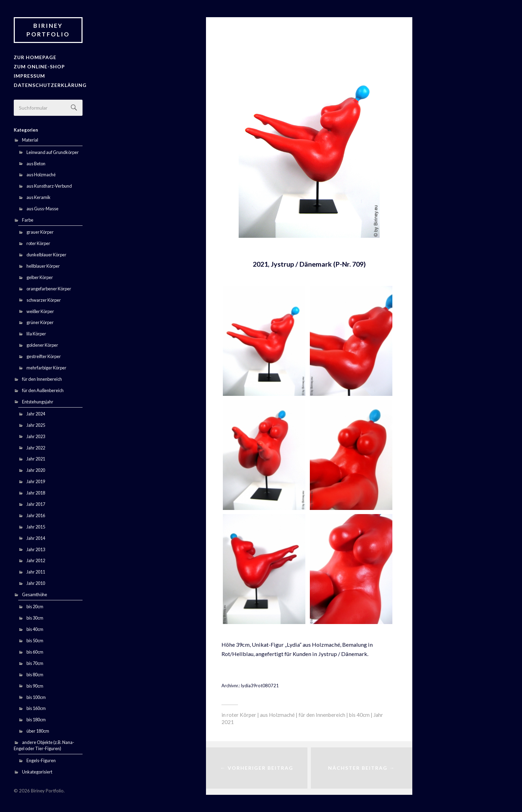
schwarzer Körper (44, 298)
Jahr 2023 (36, 435)
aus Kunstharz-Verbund (49, 185)
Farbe (28, 219)
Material (30, 138)
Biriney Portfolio (48, 30)
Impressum (29, 75)
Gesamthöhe (35, 593)
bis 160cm (36, 707)
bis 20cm (35, 605)
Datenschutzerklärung (48, 84)
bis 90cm (35, 684)
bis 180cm (36, 718)
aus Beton (36, 162)
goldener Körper (42, 344)
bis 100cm (36, 696)
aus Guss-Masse (42, 207)
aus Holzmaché (41, 173)
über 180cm (38, 730)
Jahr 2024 (36, 412)
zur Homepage (33, 57)
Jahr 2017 (36, 503)
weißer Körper (40, 310)
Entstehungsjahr (38, 400)
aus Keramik (39, 196)
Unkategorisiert (37, 770)
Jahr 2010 (36, 582)
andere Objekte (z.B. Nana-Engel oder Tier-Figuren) (44, 744)
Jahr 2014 (36, 536)
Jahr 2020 (36, 469)
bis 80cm (35, 673)
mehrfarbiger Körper (46, 366)
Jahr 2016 (36, 514)
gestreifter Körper (44, 355)
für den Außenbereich (43, 389)
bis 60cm (35, 650)
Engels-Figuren (41, 759)
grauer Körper (40, 231)
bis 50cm (35, 639)
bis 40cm (35, 628)
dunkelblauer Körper (46, 253)
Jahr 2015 (36, 525)
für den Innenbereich (42, 377)
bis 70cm (35, 661)
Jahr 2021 (36, 457)
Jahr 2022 (36, 446)
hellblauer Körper (43, 264)
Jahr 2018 (36, 491)
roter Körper (38, 242)
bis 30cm (35, 616)
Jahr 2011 (36, 570)
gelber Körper (40, 276)
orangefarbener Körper (49, 287)
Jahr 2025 (36, 423)
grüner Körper (40, 321)
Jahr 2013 (36, 548)
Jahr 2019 (36, 480)
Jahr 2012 (36, 559)
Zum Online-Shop (37, 66)
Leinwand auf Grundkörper (53, 151)
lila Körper (36, 332)
